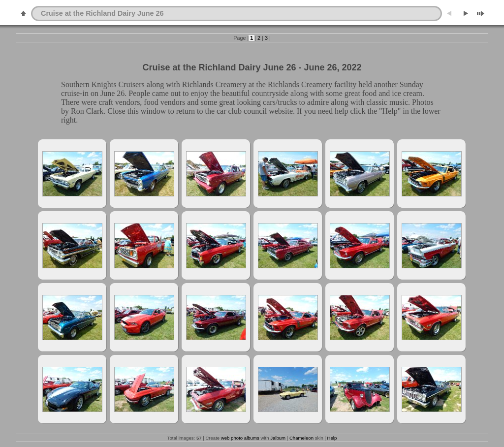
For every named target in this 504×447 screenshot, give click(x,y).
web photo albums (240, 438)
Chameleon (301, 438)
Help (332, 438)
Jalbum (278, 438)
